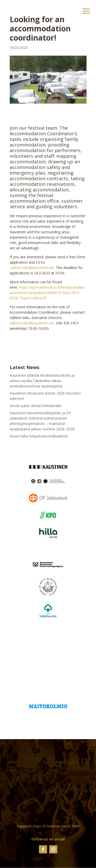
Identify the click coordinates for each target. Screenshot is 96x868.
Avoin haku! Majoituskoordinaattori (39, 436)
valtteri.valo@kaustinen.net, (32, 323)
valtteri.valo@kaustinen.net (32, 268)
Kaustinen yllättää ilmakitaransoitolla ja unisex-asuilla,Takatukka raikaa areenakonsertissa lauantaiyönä (42, 381)
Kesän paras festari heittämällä (35, 406)
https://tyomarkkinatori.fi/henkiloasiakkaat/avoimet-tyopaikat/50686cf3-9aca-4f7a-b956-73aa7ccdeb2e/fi (47, 293)
